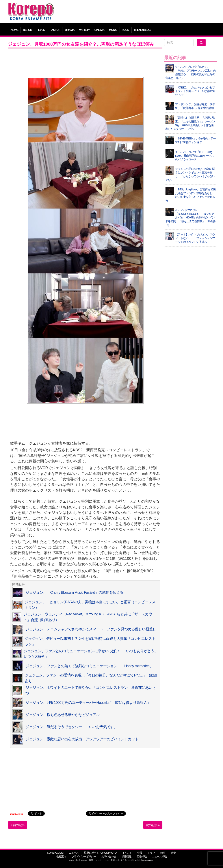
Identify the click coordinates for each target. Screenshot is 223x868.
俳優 (140, 853)
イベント (127, 853)
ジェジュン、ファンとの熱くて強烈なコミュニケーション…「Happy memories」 (89, 666)
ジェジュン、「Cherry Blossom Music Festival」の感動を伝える (74, 593)
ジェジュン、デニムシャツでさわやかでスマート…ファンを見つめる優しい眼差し (91, 629)
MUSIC (113, 30)
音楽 (173, 853)
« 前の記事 (18, 825)
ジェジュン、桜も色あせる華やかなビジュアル (63, 715)
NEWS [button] (14, 30)
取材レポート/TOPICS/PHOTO (100, 853)
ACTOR (56, 30)
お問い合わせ (109, 857)
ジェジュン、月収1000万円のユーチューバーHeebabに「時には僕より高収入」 (88, 703)
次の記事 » (153, 825)
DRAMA (70, 30)
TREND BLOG (142, 30)
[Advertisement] (138, 12)
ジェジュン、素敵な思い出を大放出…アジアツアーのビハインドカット (82, 739)
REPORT (28, 30)
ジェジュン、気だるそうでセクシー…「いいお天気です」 (71, 727)
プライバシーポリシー (84, 857)
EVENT (42, 30)
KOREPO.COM (55, 853)
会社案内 (61, 857)
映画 (163, 853)
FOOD (125, 30)
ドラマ (151, 853)
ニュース (74, 853)
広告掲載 (142, 857)
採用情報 (126, 857)
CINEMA (99, 30)
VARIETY (84, 30)
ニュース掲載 (159, 857)
